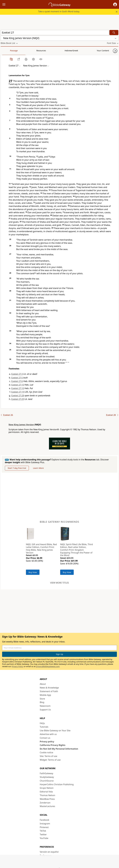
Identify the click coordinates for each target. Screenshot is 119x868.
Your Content (52, 50)
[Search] (114, 33)
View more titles (60, 583)
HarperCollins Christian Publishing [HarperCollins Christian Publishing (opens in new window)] (57, 784)
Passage (7, 50)
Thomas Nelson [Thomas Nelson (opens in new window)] (47, 795)
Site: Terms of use (48, 756)
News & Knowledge (49, 688)
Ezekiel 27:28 (18, 396)
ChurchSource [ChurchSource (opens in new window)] (47, 781)
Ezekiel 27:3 (17, 374)
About (43, 684)
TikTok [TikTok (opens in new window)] (43, 831)
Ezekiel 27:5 (17, 378)
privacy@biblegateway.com (48, 666)
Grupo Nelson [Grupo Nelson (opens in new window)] (47, 788)
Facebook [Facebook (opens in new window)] (44, 820)
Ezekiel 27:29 (18, 399)
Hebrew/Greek (35, 50)
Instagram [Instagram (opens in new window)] (45, 824)
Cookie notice (46, 752)
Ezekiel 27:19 (18, 392)
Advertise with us (48, 734)
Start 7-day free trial (17, 468)
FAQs (42, 723)
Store (42, 699)
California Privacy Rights (53, 745)
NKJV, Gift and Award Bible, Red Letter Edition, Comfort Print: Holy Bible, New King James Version (41, 548)
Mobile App (45, 695)
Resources (19, 50)
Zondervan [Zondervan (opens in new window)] (45, 803)
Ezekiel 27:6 (17, 381)
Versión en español (49, 852)
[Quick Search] (55, 33)
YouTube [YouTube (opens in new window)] (44, 838)
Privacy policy (47, 742)
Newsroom (45, 706)
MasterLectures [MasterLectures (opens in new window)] (47, 806)
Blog (42, 702)
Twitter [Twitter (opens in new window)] (43, 834)
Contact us (45, 738)
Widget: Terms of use (50, 760)
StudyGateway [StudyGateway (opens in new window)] (47, 777)
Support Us (45, 710)
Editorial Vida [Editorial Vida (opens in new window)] (46, 792)
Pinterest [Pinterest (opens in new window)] (44, 827)
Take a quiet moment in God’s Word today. (59, 11)
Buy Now (33, 572)
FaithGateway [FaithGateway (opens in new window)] (46, 773)
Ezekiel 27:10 (18, 385)
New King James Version (21, 425)
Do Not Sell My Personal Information (59, 749)
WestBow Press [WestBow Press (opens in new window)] (47, 799)
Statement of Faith (49, 691)
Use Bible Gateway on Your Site (55, 730)
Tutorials (44, 727)
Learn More (38, 468)
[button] (115, 4)
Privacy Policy (18, 666)
